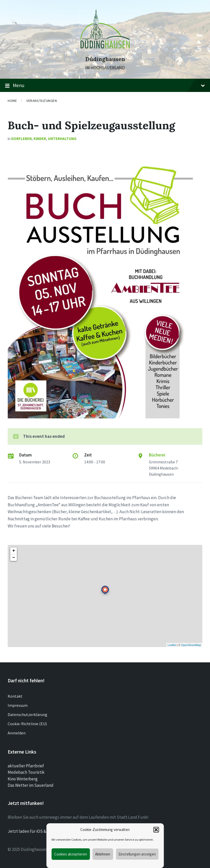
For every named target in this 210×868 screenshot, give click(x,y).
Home (12, 101)
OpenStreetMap (191, 645)
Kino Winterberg (23, 779)
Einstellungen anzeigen (137, 854)
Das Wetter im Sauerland (31, 785)
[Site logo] (105, 50)
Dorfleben (21, 139)
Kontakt (15, 696)
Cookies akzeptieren (71, 854)
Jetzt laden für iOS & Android (35, 831)
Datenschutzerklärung (27, 714)
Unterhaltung (62, 139)
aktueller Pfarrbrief (26, 766)
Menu (105, 86)
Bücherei (157, 455)
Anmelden (17, 733)
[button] (156, 830)
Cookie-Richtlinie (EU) (27, 724)
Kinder (40, 139)
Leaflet (172, 645)
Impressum (18, 705)
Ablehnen (103, 854)
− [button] (14, 558)
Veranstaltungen (42, 101)
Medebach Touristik (26, 772)
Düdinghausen (105, 59)
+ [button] (14, 551)
